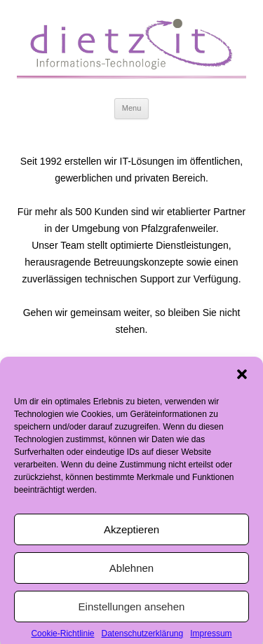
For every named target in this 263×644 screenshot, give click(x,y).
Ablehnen (131, 574)
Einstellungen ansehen (132, 613)
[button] (242, 381)
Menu (132, 108)
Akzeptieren (131, 536)
